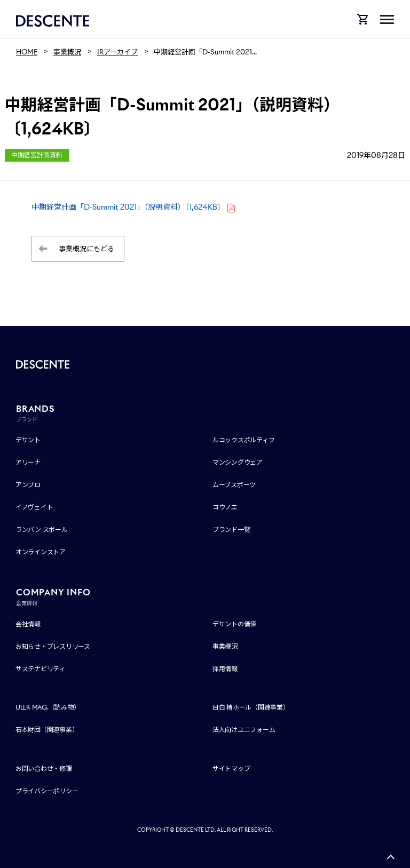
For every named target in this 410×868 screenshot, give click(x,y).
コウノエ (225, 507)
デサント (28, 440)
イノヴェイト (34, 507)
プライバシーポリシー (47, 791)
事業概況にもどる (86, 249)
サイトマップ (231, 769)
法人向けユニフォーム (244, 730)
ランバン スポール (42, 529)
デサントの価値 (234, 624)
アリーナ (28, 462)
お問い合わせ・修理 (44, 769)
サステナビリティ (40, 669)
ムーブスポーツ (234, 485)
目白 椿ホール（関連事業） (251, 707)
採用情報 (225, 669)
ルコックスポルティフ (244, 440)
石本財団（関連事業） (47, 730)
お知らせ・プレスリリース (53, 646)
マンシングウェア (238, 462)
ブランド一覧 (231, 529)
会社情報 (28, 624)
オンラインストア (41, 552)
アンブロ (28, 485)
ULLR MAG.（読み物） (48, 707)
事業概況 (225, 646)
